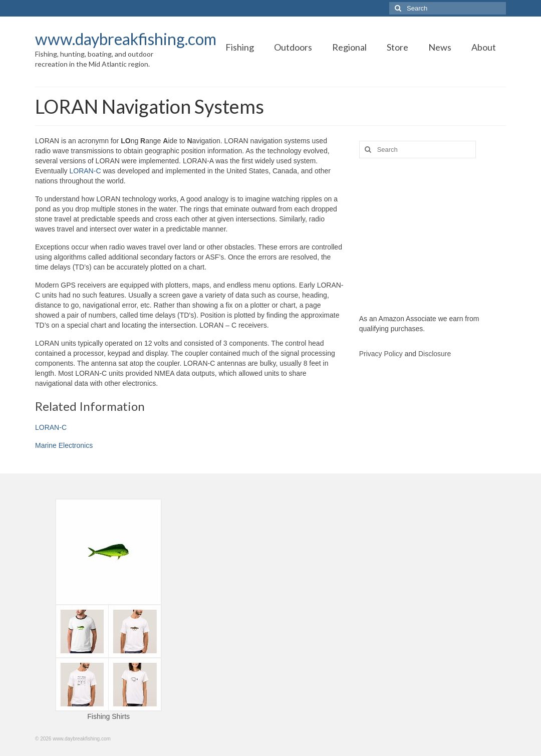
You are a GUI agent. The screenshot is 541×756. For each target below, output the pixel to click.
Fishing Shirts (108, 716)
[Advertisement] (433, 236)
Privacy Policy (381, 354)
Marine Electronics (64, 445)
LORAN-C (85, 171)
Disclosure (435, 354)
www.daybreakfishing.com (126, 39)
